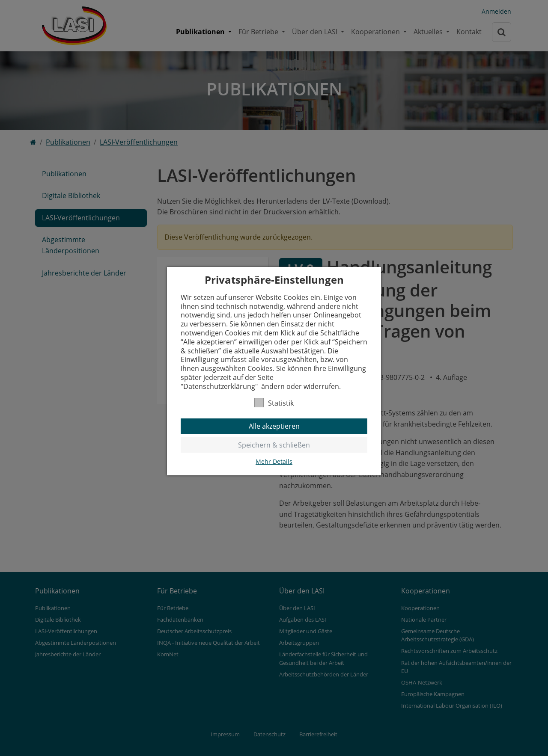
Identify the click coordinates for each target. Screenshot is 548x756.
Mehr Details (274, 462)
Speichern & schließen (274, 445)
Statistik (274, 403)
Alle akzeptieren (274, 426)
